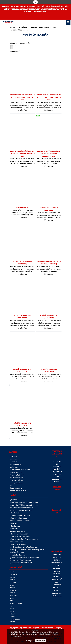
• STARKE (12, 617)
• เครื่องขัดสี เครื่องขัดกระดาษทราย (20, 521)
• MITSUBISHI (13, 596)
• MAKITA (12, 588)
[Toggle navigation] (68, 22)
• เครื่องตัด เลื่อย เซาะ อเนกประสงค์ (20, 516)
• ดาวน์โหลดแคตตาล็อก (16, 478)
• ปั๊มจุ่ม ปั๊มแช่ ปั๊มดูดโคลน (16, 552)
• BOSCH (12, 572)
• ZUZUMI (12, 622)
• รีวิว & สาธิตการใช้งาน (16, 480)
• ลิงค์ (11, 486)
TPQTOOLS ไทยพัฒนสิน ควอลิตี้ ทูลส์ (57, 579)
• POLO (11, 606)
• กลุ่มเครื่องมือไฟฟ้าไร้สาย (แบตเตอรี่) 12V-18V (23, 502)
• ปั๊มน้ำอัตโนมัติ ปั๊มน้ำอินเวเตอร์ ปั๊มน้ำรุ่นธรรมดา (23, 547)
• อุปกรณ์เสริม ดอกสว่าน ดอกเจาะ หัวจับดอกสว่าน (24, 558)
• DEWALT (12, 580)
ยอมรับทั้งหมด (40, 640)
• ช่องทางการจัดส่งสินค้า (16, 475)
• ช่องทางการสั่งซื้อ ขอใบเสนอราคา (20, 470)
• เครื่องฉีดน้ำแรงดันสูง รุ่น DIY (18, 534)
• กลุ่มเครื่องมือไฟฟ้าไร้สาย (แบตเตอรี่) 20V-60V (24, 505)
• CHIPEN (12, 577)
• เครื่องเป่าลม (13, 523)
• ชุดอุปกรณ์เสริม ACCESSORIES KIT (20, 563)
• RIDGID (11, 609)
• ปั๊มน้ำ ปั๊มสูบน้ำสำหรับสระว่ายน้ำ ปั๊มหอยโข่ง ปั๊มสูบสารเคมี (27, 550)
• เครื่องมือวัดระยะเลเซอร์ (17, 542)
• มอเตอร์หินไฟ (13, 529)
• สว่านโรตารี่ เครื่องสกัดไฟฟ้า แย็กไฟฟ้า (21, 508)
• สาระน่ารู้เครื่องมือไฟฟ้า (16, 483)
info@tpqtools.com (57, 480)
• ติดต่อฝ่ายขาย (14, 467)
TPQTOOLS (57, 557)
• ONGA (11, 601)
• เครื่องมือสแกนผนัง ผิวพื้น (17, 545)
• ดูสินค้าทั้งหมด (14, 500)
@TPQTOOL (57, 588)
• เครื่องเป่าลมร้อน (14, 526)
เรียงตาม (14, 43)
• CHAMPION (13, 575)
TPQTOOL (57, 571)
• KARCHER (12, 582)
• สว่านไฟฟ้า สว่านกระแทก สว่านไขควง (20, 510)
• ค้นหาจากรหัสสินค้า (15, 465)
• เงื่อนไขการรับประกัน (15, 488)
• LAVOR (11, 585)
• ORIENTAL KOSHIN (15, 603)
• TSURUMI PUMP (15, 619)
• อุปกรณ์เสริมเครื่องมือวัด (17, 555)
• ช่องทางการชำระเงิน (15, 472)
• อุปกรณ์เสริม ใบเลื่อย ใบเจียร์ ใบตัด (20, 560)
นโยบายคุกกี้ (18, 636)
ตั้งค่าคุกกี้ (29, 640)
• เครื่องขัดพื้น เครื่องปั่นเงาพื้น (18, 518)
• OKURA (12, 598)
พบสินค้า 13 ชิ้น (16, 51)
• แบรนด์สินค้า (13, 462)
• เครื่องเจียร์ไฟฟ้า (14, 513)
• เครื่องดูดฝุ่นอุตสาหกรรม (17, 531)
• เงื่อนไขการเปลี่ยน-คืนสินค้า (18, 491)
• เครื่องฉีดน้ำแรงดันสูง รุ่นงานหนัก (19, 537)
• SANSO (12, 611)
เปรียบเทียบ (23, 110)
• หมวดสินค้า (13, 459)
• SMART (12, 614)
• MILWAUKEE (13, 590)
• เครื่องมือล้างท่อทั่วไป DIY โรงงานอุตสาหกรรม (23, 539)
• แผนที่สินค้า (13, 457)
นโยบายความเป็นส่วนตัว (52, 634)
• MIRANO (12, 593)
